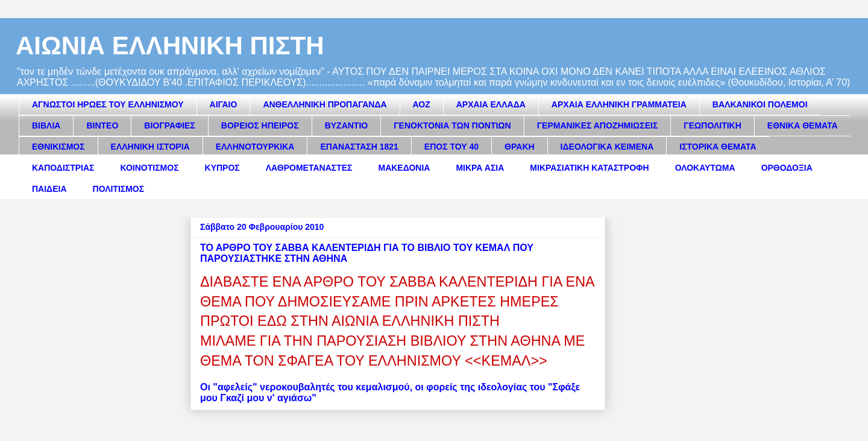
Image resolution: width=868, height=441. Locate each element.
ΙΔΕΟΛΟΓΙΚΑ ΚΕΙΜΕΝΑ (607, 147)
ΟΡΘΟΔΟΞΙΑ (787, 168)
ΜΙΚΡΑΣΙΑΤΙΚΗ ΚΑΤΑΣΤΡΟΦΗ (589, 168)
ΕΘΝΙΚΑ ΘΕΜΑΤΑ (803, 125)
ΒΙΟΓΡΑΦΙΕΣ (169, 125)
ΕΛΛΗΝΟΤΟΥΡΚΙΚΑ (255, 147)
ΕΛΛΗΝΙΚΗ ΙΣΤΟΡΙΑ (150, 147)
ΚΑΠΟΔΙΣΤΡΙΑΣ (63, 168)
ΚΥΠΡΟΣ (222, 168)
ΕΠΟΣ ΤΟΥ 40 (451, 147)
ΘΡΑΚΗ (520, 147)
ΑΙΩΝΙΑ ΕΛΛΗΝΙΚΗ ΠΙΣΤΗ (170, 46)
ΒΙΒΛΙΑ (46, 125)
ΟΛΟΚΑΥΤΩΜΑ (705, 168)
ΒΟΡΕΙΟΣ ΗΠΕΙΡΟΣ (260, 125)
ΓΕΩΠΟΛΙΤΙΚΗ (712, 125)
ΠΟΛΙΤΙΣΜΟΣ (119, 189)
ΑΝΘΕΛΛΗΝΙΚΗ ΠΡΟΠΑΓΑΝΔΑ (325, 104)
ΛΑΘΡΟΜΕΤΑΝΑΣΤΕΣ (309, 168)
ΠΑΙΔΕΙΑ (49, 189)
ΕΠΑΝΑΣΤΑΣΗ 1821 (359, 147)
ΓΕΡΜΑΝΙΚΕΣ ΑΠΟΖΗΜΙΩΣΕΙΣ (598, 125)
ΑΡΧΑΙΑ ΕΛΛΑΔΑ (491, 104)
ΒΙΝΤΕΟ (102, 125)
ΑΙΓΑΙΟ (224, 104)
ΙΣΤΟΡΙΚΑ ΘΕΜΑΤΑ (718, 147)
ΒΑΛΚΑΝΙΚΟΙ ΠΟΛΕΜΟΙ (760, 104)
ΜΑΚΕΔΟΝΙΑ (404, 168)
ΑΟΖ (422, 104)
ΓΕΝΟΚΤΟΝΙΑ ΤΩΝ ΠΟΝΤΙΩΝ (452, 125)
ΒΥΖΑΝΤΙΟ (347, 125)
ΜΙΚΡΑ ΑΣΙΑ (480, 168)
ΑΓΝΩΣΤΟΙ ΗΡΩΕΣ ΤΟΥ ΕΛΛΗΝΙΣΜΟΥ (108, 104)
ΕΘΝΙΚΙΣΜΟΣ (58, 147)
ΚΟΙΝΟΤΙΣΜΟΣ (150, 168)
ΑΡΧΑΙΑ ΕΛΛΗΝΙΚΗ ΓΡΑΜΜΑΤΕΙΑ (619, 104)
